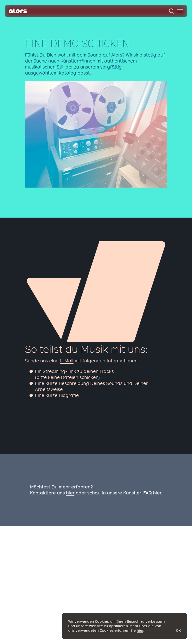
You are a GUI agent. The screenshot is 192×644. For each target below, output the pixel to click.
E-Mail (67, 361)
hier (70, 493)
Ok (178, 630)
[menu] (180, 11)
